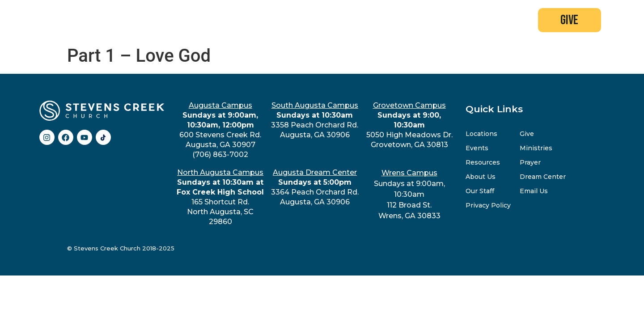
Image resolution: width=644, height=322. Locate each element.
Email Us (534, 191)
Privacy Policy (488, 205)
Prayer (530, 162)
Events (477, 148)
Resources (483, 162)
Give (527, 134)
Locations (481, 134)
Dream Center (543, 177)
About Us (481, 177)
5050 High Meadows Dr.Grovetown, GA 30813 (409, 125)
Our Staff (480, 191)
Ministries (536, 148)
